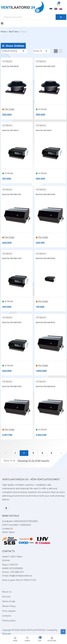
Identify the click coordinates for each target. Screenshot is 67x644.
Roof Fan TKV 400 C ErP (12, 258)
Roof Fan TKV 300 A (10, 130)
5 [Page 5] (51, 453)
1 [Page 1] (15, 453)
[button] (59, 4)
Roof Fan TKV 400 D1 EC (46, 258)
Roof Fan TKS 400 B (10, 66)
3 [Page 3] (33, 453)
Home (3, 32)
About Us (7, 592)
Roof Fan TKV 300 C (44, 130)
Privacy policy (9, 621)
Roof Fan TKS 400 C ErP (45, 66)
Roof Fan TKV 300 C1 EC (46, 194)
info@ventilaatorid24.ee (20, 576)
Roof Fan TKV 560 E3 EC (46, 386)
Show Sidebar (13, 46)
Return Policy (9, 606)
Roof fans (14, 32)
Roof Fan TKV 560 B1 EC (45, 322)
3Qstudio (7, 634)
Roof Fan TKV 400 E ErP (12, 322)
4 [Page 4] (42, 453)
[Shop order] (14, 51)
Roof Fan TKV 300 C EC (12, 194)
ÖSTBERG (7, 62)
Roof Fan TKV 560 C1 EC (12, 386)
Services (6, 597)
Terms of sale (9, 601)
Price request (9, 611)
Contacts (7, 616)
